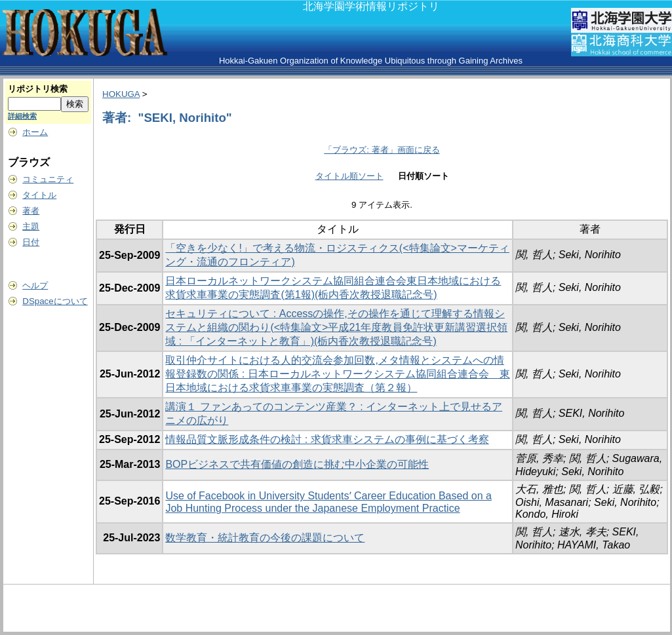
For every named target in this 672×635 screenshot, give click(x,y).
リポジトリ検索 (38, 89)
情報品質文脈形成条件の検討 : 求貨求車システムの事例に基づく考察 (327, 439)
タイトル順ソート (349, 176)
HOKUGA (121, 94)
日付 (31, 242)
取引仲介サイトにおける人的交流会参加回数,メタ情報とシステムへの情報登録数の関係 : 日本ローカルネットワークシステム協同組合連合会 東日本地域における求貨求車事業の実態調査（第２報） (337, 374)
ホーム (35, 132)
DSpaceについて (55, 301)
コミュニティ (48, 179)
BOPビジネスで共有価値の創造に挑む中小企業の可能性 (297, 464)
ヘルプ (35, 285)
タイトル (39, 195)
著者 (31, 211)
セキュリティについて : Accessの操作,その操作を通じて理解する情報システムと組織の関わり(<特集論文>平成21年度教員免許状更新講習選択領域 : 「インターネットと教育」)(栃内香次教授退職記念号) (336, 327)
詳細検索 (22, 116)
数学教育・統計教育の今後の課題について (265, 538)
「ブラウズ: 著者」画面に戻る (382, 150)
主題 (31, 226)
